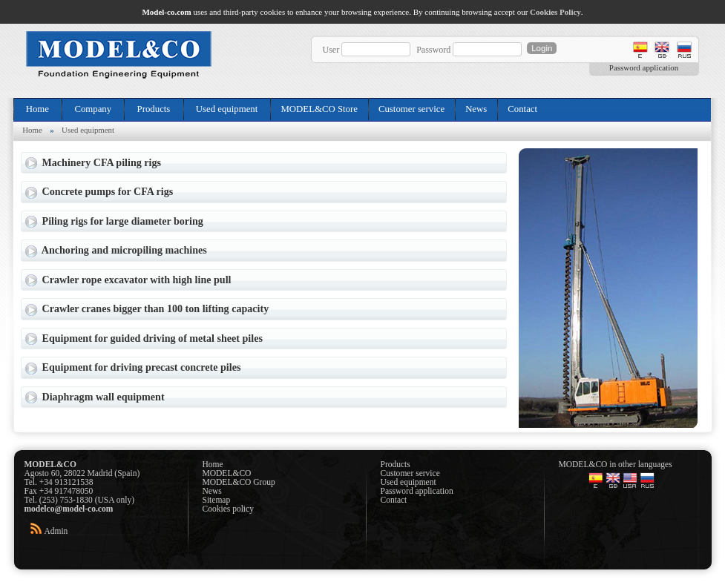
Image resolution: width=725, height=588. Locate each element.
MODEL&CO (227, 473)
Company (93, 109)
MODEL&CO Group (239, 482)
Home (38, 109)
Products (153, 109)
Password (433, 50)
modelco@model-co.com (69, 509)
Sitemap (217, 500)
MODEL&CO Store (319, 109)
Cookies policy (228, 509)
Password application (644, 67)
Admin (56, 531)
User (331, 50)
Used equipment (227, 109)
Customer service (411, 109)
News (476, 109)
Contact (522, 109)
